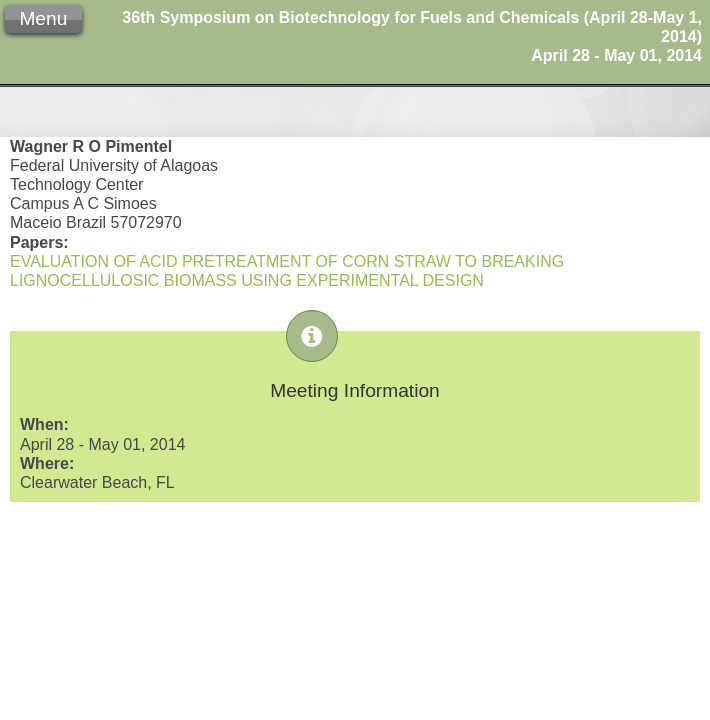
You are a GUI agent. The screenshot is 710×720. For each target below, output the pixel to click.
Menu (43, 18)
